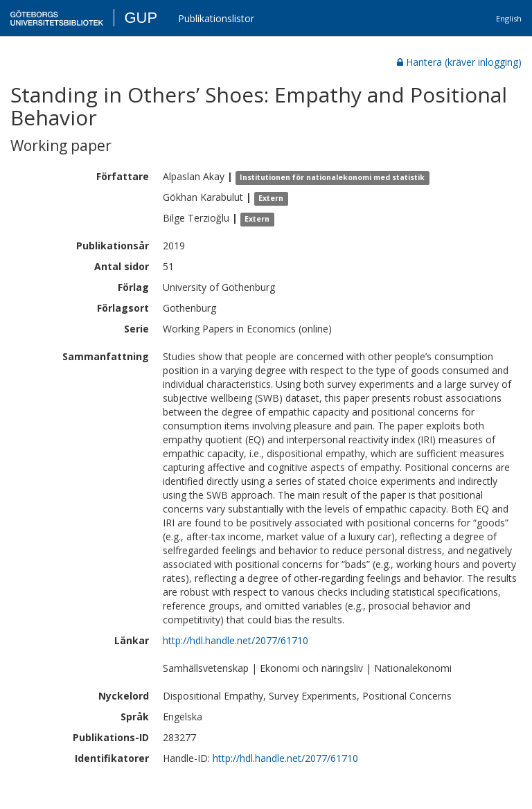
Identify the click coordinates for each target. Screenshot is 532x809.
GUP (141, 18)
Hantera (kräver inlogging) (459, 62)
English (509, 18)
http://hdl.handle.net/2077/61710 (236, 640)
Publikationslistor (216, 18)
